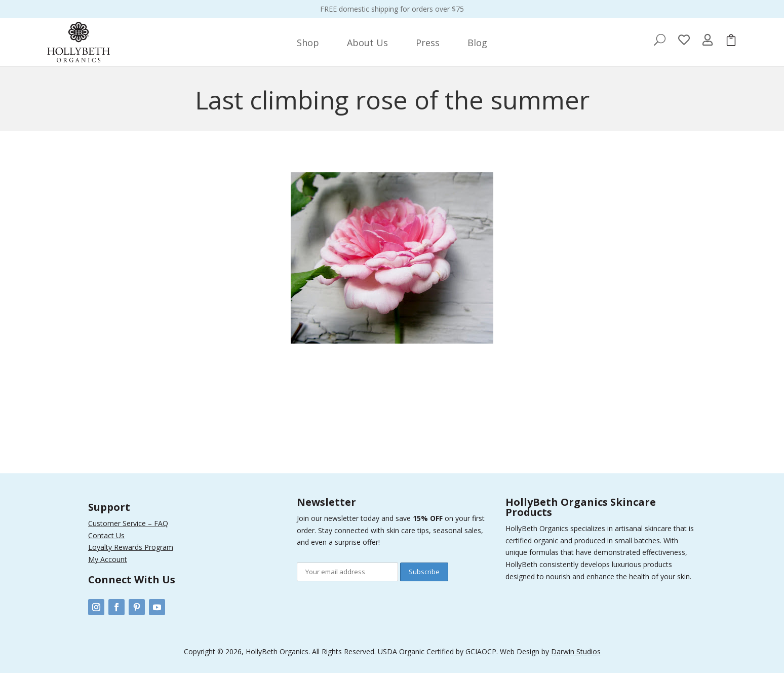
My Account (108, 559)
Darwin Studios (576, 651)
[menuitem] (308, 43)
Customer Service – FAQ (128, 523)
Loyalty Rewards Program (131, 547)
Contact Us (106, 535)
